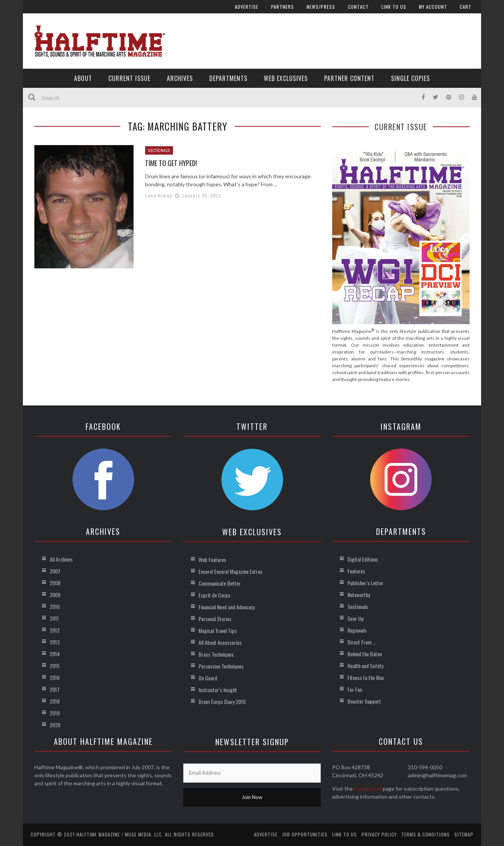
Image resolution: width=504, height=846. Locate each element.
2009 (55, 595)
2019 (55, 713)
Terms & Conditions (426, 834)
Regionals (357, 630)
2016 (55, 677)
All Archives (61, 559)
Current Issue (129, 78)
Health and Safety (365, 666)
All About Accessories (220, 642)
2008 (55, 583)
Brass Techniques (216, 654)
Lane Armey (159, 196)
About (83, 78)
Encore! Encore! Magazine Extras (230, 571)
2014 (55, 654)
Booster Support (364, 701)
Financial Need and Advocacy (227, 607)
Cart (466, 7)
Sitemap (464, 834)
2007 (55, 571)
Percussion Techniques (221, 666)
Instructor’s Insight (218, 690)
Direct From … (362, 642)
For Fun (355, 689)
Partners (283, 7)
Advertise (247, 7)
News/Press (321, 7)
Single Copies (410, 78)
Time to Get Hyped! (171, 163)
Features (356, 571)
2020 (55, 725)
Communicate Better (220, 583)
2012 (55, 630)
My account (433, 7)
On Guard (208, 678)
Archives (180, 78)
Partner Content (349, 78)
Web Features (212, 559)
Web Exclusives (286, 78)
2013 (55, 642)
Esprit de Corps (214, 595)
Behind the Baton (365, 654)
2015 (55, 666)
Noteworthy (359, 595)
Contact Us (368, 789)
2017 (55, 689)
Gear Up (356, 618)
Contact (358, 7)
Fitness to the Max (366, 677)
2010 (55, 606)
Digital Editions (363, 559)
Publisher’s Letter (365, 583)
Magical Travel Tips (218, 630)
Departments (228, 78)
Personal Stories (215, 619)
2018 (55, 701)
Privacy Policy (379, 834)
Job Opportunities (305, 834)
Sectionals (159, 150)
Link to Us (394, 7)
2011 (54, 618)
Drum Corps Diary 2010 (222, 702)
